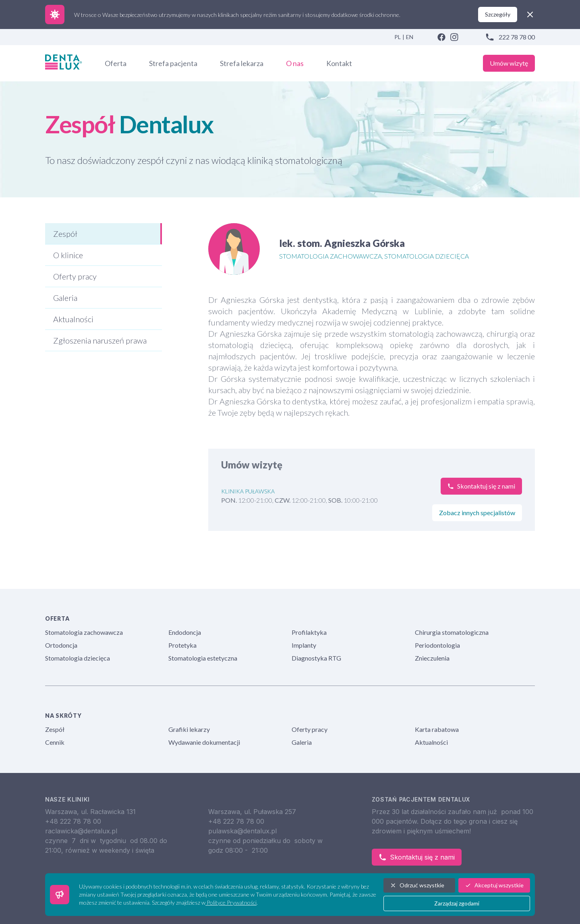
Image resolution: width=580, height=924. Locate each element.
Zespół (55, 729)
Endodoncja (185, 632)
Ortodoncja (61, 645)
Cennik (55, 742)
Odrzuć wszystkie (417, 885)
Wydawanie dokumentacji (204, 742)
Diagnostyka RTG (316, 658)
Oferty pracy (310, 729)
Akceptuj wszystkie (494, 885)
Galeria (302, 742)
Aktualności (431, 742)
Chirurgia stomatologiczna (452, 632)
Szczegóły (498, 14)
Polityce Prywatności (231, 902)
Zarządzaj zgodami (457, 903)
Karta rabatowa (437, 729)
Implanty (304, 645)
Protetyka (182, 645)
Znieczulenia (432, 658)
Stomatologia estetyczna (203, 658)
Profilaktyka (309, 632)
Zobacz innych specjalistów (477, 513)
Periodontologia (437, 645)
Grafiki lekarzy (189, 729)
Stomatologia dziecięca (78, 658)
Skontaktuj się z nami (417, 857)
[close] (530, 15)
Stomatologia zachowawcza (84, 632)
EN (410, 37)
